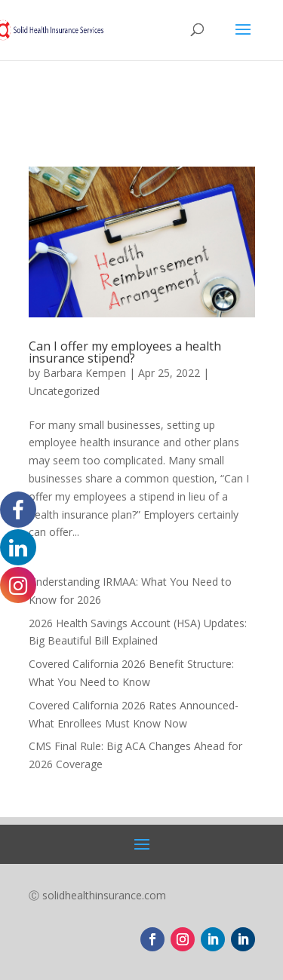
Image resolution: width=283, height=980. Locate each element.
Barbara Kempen (85, 373)
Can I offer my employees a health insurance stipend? (125, 352)
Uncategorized (64, 391)
